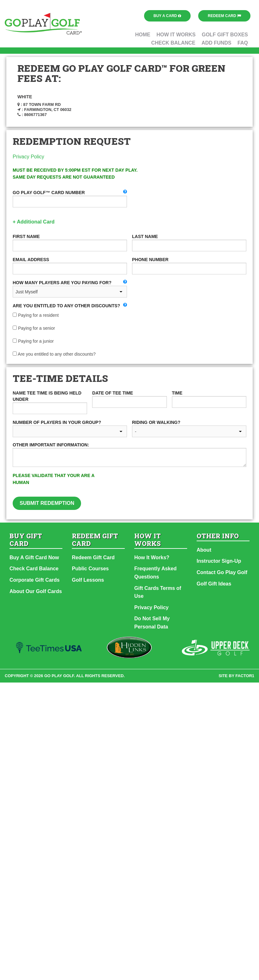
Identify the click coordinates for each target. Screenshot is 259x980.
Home (143, 35)
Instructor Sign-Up (219, 561)
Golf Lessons (88, 580)
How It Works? (152, 557)
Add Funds (216, 43)
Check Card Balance (34, 569)
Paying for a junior (33, 341)
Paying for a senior (34, 328)
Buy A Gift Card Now (34, 557)
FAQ (243, 43)
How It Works (176, 35)
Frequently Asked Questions (155, 573)
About (204, 550)
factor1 (245, 676)
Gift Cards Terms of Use (158, 592)
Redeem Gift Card (93, 557)
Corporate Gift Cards (35, 580)
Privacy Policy (28, 157)
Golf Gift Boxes (225, 35)
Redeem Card (224, 16)
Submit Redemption (47, 503)
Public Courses (90, 569)
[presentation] (179, 484)
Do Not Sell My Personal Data (152, 623)
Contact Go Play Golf (222, 572)
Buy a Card (167, 16)
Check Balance (173, 43)
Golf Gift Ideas (214, 584)
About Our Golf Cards (36, 591)
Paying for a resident (36, 315)
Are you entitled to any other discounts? (54, 354)
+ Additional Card (34, 222)
